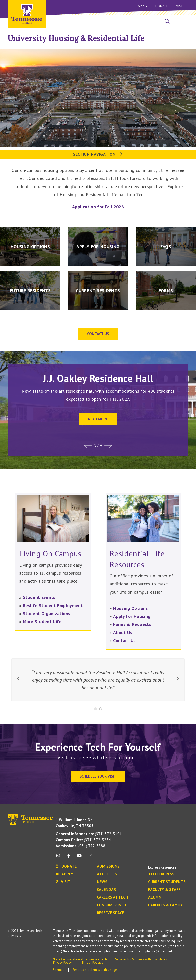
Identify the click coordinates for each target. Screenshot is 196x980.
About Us (123, 633)
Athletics (107, 874)
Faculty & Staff (164, 890)
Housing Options (130, 608)
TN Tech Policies (91, 963)
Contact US (98, 334)
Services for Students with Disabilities (141, 959)
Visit (180, 6)
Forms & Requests (132, 624)
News (102, 882)
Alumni (155, 897)
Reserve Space (111, 913)
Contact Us (124, 641)
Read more (98, 419)
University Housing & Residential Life (76, 38)
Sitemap (59, 970)
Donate (162, 6)
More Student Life (42, 622)
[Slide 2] (101, 709)
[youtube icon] (79, 858)
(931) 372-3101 (89, 834)
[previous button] (18, 679)
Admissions (108, 866)
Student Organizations (47, 614)
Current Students (167, 882)
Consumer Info (112, 905)
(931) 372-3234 (83, 840)
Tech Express (161, 874)
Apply (143, 6)
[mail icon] (90, 858)
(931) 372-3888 (80, 846)
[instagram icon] (59, 858)
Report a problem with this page (95, 970)
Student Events (39, 597)
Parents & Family (166, 905)
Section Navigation (98, 154)
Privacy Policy (62, 963)
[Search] (167, 22)
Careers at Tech (112, 897)
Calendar (106, 890)
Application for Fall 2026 (98, 207)
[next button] (178, 679)
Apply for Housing (132, 616)
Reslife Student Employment (53, 606)
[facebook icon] (69, 858)
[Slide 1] (95, 709)
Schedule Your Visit (98, 776)
